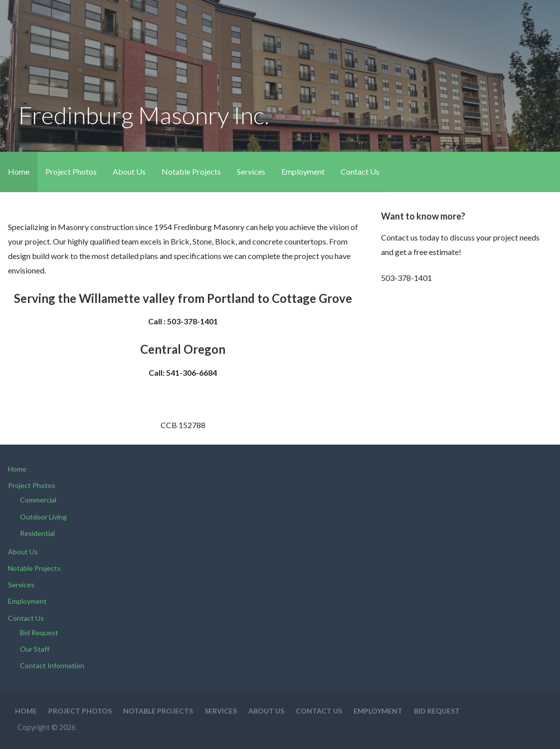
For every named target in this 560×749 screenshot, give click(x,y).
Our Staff (35, 649)
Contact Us (360, 171)
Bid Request (39, 632)
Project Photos (71, 171)
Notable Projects (191, 171)
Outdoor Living (43, 517)
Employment (303, 171)
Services (251, 171)
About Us (129, 171)
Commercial (38, 500)
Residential (37, 533)
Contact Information (52, 665)
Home (19, 171)
